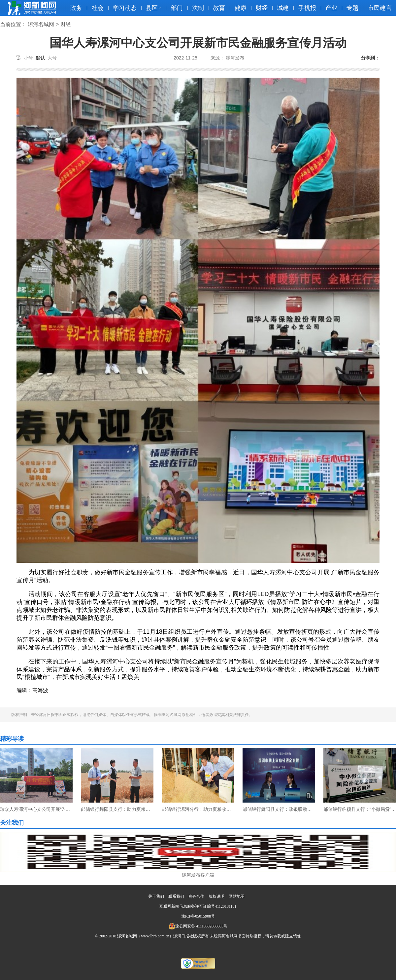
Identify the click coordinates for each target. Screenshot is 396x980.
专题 (352, 8)
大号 (52, 58)
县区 (152, 8)
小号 (28, 58)
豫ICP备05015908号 (198, 916)
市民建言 (380, 8)
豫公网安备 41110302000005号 (198, 926)
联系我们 (176, 896)
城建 (283, 8)
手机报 (307, 8)
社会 (98, 8)
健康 (241, 8)
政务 (76, 8)
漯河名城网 (41, 24)
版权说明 (216, 896)
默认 (40, 58)
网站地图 (237, 896)
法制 (198, 8)
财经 (262, 8)
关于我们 (156, 896)
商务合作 (196, 896)
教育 (219, 8)
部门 (177, 8)
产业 (331, 8)
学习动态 (125, 8)
